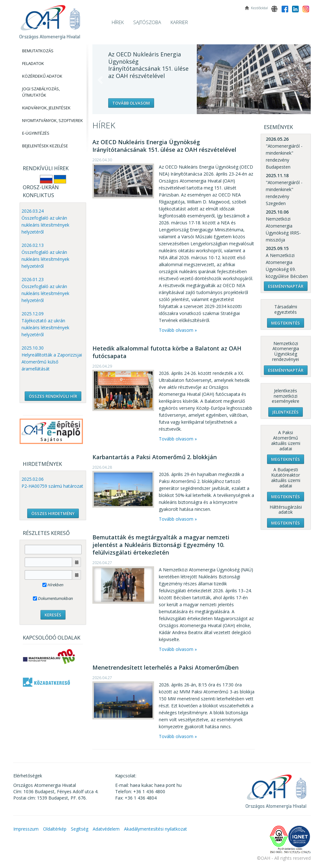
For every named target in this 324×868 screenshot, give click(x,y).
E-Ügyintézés (36, 133)
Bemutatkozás (38, 51)
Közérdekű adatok (42, 76)
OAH (50, 20)
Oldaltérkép (55, 829)
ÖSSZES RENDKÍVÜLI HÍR (53, 396)
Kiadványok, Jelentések (46, 108)
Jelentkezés (286, 412)
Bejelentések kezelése (45, 146)
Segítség (80, 829)
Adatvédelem (106, 829)
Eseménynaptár (286, 286)
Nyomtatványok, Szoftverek (53, 120)
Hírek (118, 22)
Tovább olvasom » (178, 330)
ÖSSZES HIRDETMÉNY (53, 513)
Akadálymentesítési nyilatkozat (156, 829)
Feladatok (33, 63)
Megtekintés (286, 323)
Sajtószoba (147, 22)
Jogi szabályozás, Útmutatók (41, 92)
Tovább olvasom (131, 103)
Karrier (179, 22)
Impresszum (26, 829)
